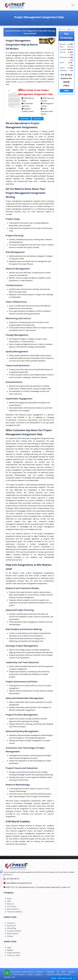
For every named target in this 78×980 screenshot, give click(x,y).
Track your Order (14, 955)
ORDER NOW (66, 91)
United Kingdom (19, 974)
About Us (10, 904)
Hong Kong (15, 972)
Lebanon (39, 972)
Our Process (12, 906)
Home (9, 899)
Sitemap (10, 936)
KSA (14, 977)
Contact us (21, 82)
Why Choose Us (13, 909)
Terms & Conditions (14, 912)
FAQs (9, 901)
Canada (30, 974)
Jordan (24, 972)
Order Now (25, 119)
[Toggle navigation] (73, 5)
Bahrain (31, 972)
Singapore (38, 974)
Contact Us (11, 923)
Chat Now (38, 119)
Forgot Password (13, 953)
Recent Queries (13, 934)
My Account (11, 926)
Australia (7, 977)
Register (10, 950)
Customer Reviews (14, 931)
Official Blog (11, 928)
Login (9, 947)
